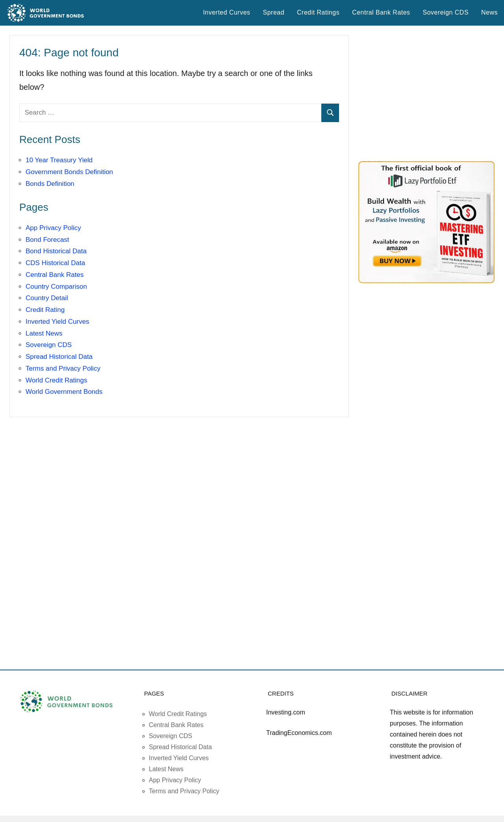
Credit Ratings (318, 12)
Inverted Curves (226, 12)
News (489, 12)
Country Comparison (56, 287)
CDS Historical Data (55, 263)
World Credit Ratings (57, 380)
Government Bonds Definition (69, 172)
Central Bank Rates (381, 12)
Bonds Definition (50, 184)
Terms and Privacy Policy (63, 368)
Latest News (44, 333)
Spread (274, 12)
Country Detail (47, 298)
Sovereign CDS (446, 12)
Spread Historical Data (59, 357)
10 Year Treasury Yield (59, 160)
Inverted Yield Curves (57, 322)
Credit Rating (45, 310)
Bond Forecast (47, 240)
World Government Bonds (64, 392)
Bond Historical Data (56, 251)
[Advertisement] (426, 93)
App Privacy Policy (53, 228)
